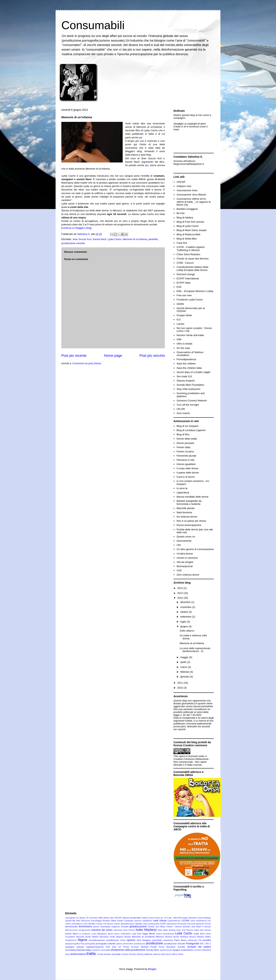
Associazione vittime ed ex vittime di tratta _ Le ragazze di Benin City (193, 202)
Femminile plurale (186, 456)
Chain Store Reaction (188, 254)
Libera (159, 934)
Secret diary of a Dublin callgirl (193, 372)
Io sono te (182, 488)
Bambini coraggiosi (187, 209)
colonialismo (77, 924)
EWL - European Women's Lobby (195, 291)
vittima (174, 954)
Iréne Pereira (129, 930)
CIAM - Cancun (185, 263)
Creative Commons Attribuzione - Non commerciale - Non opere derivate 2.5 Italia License (192, 762)
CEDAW (185, 921)
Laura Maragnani (99, 934)
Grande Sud (153, 927)
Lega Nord (137, 934)
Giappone (116, 927)
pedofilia (153, 239)
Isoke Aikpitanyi (146, 930)
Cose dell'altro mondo (93, 924)
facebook (200, 924)
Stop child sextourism (188, 389)
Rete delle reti (113, 947)
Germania (105, 926)
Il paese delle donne (188, 473)
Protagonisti (193, 944)
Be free (181, 213)
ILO (179, 319)
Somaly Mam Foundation (190, 385)
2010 (180, 688)
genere (96, 927)
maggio (185, 657)
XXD (179, 570)
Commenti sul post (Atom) (87, 363)
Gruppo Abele (184, 315)
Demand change (186, 274)
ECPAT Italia (183, 283)
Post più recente (74, 356)
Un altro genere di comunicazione (195, 549)
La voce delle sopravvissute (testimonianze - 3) (195, 650)
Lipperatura (183, 492)
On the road (183, 348)
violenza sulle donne (162, 954)
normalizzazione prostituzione (104, 940)
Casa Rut (182, 243)
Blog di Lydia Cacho (188, 226)
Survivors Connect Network (192, 401)
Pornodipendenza (186, 359)
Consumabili (93, 25)
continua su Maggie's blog (76, 228)
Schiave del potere (199, 947)
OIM (179, 339)
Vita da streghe (185, 562)
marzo (184, 667)
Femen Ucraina (185, 451)
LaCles (180, 324)
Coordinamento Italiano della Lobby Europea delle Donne (192, 269)
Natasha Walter (204, 937)
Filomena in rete (185, 460)
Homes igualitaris (186, 464)
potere (119, 944)
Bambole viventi (196, 918)
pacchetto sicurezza (162, 940)
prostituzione (154, 943)
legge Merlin (149, 934)
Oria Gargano (144, 940)
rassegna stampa (74, 947)
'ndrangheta (70, 918)
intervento (118, 930)
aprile (184, 662)
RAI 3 (208, 944)
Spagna (176, 950)
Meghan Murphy (124, 937)
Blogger (152, 969)
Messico (160, 937)
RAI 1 (202, 944)
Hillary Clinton (166, 927)
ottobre (185, 612)
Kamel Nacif (99, 239)
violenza (148, 954)
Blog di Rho (183, 434)
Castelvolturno (174, 921)
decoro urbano (114, 924)
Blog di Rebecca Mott (188, 234)
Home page (113, 356)
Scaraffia (181, 947)
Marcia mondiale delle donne (192, 497)
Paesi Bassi (180, 940)
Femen (208, 924)
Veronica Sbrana (136, 954)
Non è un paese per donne (191, 521)
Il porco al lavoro (186, 477)
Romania (171, 947)
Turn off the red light (188, 405)
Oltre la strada (184, 344)
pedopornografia (72, 944)
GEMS (180, 304)
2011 (180, 683)
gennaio (185, 677)
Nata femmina (184, 512)
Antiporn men (184, 186)
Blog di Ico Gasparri (187, 426)
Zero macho (183, 413)
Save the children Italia (189, 368)
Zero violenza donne (188, 575)
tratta (91, 953)
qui (141, 137)
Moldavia (184, 937)
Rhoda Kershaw (131, 947)
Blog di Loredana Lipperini (191, 430)
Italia (160, 930)
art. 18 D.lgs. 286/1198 (171, 918)
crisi (105, 924)
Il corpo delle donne (187, 468)
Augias (185, 918)
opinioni (131, 940)
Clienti (68, 924)
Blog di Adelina (185, 218)
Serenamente (184, 541)
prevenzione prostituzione (134, 944)
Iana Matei (196, 927)
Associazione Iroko (187, 190)
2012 (180, 598)
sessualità (106, 950)
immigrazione (85, 930)
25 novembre (92, 918)
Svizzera (207, 950)
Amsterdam (136, 918)
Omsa (123, 940)
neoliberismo (71, 940)
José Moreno (187, 930)
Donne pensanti (185, 443)
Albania (126, 918)
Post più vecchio (152, 356)
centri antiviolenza (198, 921)
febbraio (185, 672)
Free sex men (184, 295)
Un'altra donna (185, 554)
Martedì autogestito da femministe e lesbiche (189, 502)
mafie (196, 934)
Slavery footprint (186, 381)
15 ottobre (81, 918)
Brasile (120, 921)
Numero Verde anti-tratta (190, 335)
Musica (193, 937)
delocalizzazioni (128, 924)
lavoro (110, 934)
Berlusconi (86, 921)
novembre (186, 607)
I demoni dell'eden (182, 927)
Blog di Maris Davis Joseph (192, 230)
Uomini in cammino (187, 558)
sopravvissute (166, 950)
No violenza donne (187, 517)
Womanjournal (185, 566)
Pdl (200, 940)
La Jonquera (85, 934)
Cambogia (129, 921)
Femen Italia (183, 447)
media (112, 937)
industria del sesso (102, 930)
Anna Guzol (155, 918)
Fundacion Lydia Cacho (190, 300)
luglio (184, 622)
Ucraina (125, 954)
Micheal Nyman (172, 937)
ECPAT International (188, 278)
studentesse (187, 950)
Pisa (82, 944)
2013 (180, 593)
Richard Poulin (149, 947)
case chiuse (160, 921)
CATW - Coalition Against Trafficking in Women (191, 249)
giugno (184, 626)
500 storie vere (106, 918)
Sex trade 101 (184, 376)
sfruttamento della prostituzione (128, 950)
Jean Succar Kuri (82, 239)
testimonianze (78, 954)
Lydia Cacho (114, 239)
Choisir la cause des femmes (193, 259)
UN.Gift (181, 409)
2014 (180, 588)
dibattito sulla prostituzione (147, 924)
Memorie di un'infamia (135, 239)
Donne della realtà (187, 439)
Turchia (100, 954)
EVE (179, 287)
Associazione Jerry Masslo (191, 195)
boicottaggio (96, 921)
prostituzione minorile (73, 243)
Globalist (125, 927)
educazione (172, 924)
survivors (198, 950)
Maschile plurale (186, 508)
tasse (68, 954)
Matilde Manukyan (100, 937)
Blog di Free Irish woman (190, 222)
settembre (186, 617)
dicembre (186, 602)
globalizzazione (138, 926)
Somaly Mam (153, 950)
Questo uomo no (186, 537)
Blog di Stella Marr (187, 239)
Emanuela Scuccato (186, 924)
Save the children (186, 364)
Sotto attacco (187, 631)
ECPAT (163, 924)
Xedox (180, 954)
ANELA (145, 918)
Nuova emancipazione (189, 525)
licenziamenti (168, 934)
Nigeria (82, 940)
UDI (179, 545)
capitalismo (147, 921)
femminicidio (71, 926)
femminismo (85, 926)
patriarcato (192, 940)
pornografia (90, 944)
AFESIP (181, 182)
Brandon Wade (110, 921)
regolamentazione (95, 947)
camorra (138, 921)
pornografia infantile (106, 944)
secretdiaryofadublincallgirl (78, 950)
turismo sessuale (112, 954)
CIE (209, 921)
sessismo (96, 950)
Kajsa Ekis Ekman (202, 930)
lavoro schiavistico (123, 934)
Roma (162, 947)
